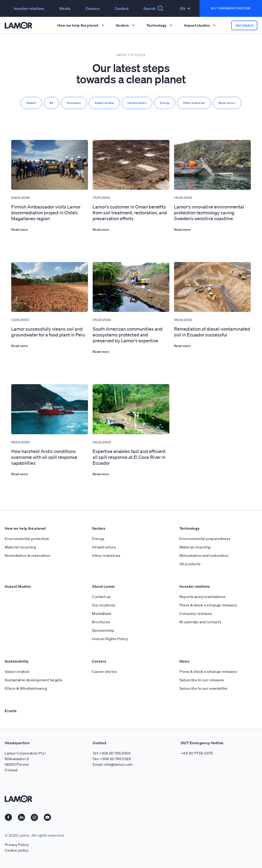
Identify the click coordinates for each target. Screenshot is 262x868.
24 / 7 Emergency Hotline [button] (231, 8)
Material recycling (20, 547)
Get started (244, 25)
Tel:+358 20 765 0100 (112, 753)
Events (11, 711)
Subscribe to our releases (202, 680)
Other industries (194, 103)
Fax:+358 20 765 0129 (112, 759)
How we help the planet (25, 528)
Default (31, 103)
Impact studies (104, 103)
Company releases (196, 613)
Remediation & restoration (27, 555)
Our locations (104, 605)
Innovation (74, 103)
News (184, 661)
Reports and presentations (203, 597)
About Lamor (103, 586)
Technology (190, 528)
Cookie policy (17, 850)
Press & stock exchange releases (208, 605)
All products (190, 564)
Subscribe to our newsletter (204, 688)
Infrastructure (137, 103)
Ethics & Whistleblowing (26, 688)
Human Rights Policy (110, 639)
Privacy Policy (17, 845)
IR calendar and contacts (200, 622)
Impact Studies (18, 586)
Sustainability (17, 661)
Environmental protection (27, 539)
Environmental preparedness (205, 539)
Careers (93, 8)
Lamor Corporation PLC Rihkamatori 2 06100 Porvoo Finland (25, 762)
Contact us (101, 597)
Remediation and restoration (204, 555)
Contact (122, 8)
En (185, 8)
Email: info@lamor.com (113, 764)
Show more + (227, 103)
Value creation (17, 671)
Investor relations (29, 8)
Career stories (104, 671)
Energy (165, 103)
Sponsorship (103, 630)
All (51, 103)
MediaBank (102, 613)
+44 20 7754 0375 (197, 753)
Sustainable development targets (33, 680)
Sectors (99, 528)
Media (65, 8)
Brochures (101, 622)
